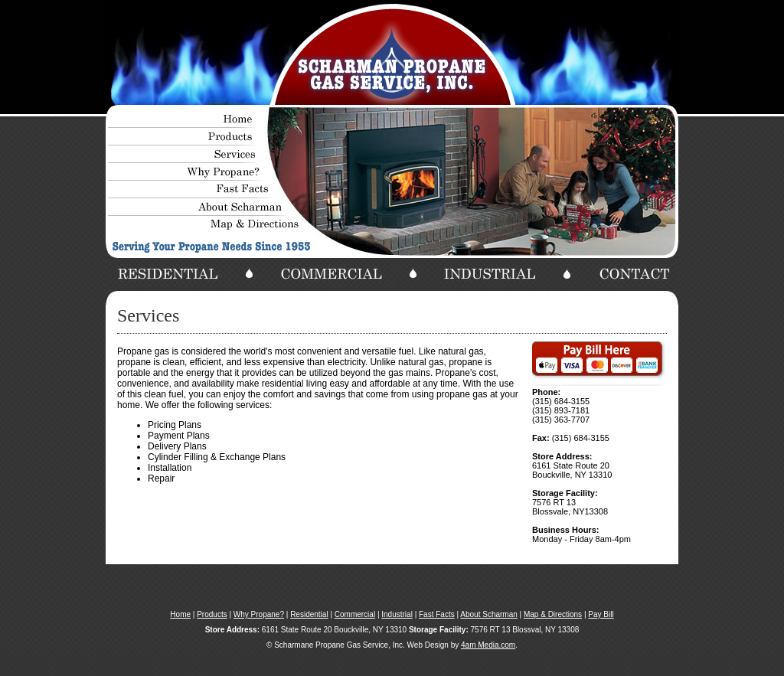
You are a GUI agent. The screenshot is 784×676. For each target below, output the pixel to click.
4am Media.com (488, 645)
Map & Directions (553, 614)
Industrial (397, 614)
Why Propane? (259, 614)
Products (212, 614)
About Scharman (489, 614)
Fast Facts (437, 614)
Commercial (355, 614)
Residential (309, 614)
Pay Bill (601, 614)
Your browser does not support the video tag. (392, 54)
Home (180, 614)
